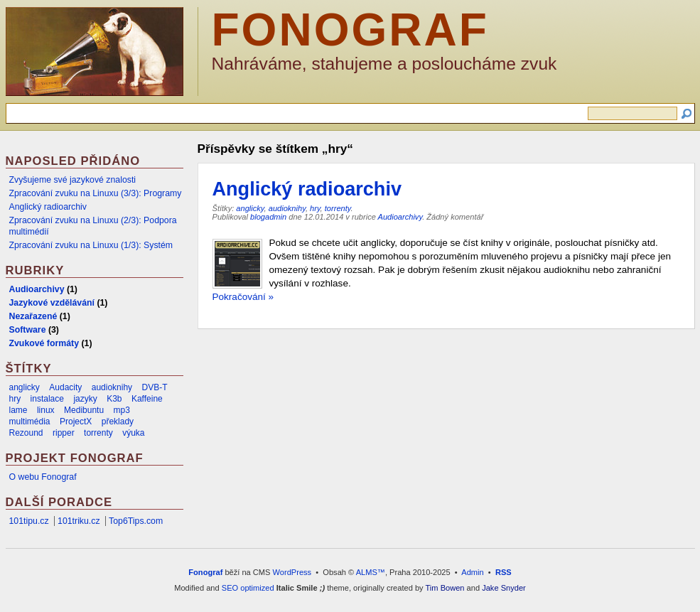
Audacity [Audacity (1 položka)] (65, 387)
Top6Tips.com (136, 521)
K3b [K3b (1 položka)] (114, 399)
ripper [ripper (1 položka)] (64, 433)
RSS (504, 572)
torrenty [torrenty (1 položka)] (98, 433)
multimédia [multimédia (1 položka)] (30, 422)
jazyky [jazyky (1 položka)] (85, 399)
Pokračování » (243, 297)
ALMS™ (371, 572)
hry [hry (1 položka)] (15, 399)
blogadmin (268, 217)
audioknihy (287, 208)
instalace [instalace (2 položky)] (47, 399)
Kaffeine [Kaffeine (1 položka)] (147, 399)
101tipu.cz (29, 521)
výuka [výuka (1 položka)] (133, 433)
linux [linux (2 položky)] (46, 410)
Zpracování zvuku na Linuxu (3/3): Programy (96, 193)
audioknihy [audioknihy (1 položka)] (112, 387)
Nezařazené (33, 316)
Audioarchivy (400, 217)
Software (28, 330)
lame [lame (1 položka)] (18, 410)
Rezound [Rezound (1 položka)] (26, 433)
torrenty (338, 208)
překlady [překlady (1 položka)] (118, 422)
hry (315, 208)
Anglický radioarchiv (307, 189)
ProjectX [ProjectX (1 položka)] (76, 422)
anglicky (250, 208)
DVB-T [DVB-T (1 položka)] (155, 387)
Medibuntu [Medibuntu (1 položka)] (84, 410)
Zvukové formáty (44, 343)
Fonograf (350, 30)
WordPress (292, 572)
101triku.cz (79, 521)
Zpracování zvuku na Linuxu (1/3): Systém (91, 245)
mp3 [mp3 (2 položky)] (122, 410)
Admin (472, 572)
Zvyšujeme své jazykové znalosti (73, 180)
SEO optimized (248, 588)
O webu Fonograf (43, 477)
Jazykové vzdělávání (52, 303)
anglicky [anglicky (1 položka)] (25, 387)
